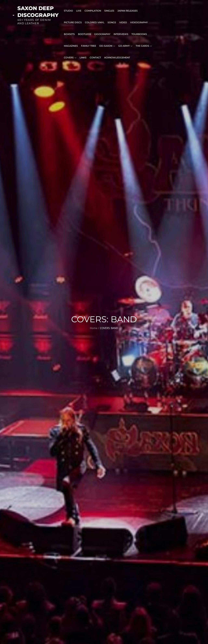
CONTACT (95, 58)
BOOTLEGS (84, 34)
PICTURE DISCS (73, 22)
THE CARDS (144, 46)
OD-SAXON (107, 46)
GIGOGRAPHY (102, 34)
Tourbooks (139, 34)
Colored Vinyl (95, 22)
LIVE (79, 11)
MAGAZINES (71, 46)
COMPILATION (93, 11)
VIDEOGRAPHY (139, 22)
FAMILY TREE (89, 46)
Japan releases (128, 11)
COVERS (70, 58)
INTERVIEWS (121, 34)
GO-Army (125, 46)
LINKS (83, 58)
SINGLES (109, 11)
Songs (112, 22)
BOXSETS (69, 34)
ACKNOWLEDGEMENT (117, 58)
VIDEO (123, 22)
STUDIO (68, 11)
